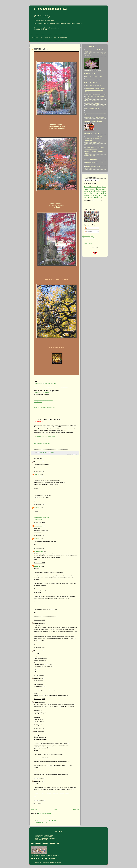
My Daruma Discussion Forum (94, 142)
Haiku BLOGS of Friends (92, 108)
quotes (93, 195)
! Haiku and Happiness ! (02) (51, 9)
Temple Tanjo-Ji (41, 49)
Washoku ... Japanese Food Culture (45, 838)
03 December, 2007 (39, 728)
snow (100, 195)
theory (89, 197)
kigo (102, 191)
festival (94, 189)
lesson (85, 193)
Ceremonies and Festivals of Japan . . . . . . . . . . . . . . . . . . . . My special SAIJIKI (96, 90)
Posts (87, 228)
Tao (91, 189)
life (91, 193)
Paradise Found (39, 551)
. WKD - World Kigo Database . (94, 86)
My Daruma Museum (41, 840)
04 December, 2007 (39, 800)
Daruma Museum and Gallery (93, 79)
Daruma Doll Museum (91, 145)
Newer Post (34, 810)
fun (105, 189)
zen (77, 454)
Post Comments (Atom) (45, 813)
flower (98, 189)
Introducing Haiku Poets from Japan (95, 117)
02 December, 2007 (39, 620)
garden (86, 191)
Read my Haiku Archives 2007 (42, 443)
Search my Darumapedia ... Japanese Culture (48, 862)
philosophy (87, 195)
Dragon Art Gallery (90, 156)
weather (97, 197)
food (103, 189)
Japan (73, 454)
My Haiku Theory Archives (92, 103)
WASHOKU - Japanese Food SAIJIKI (95, 94)
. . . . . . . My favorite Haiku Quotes (95, 106)
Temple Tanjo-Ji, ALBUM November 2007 (45, 383)
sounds (104, 195)
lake (105, 191)
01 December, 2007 (39, 471)
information (97, 191)
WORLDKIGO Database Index (44, 837)
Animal (87, 187)
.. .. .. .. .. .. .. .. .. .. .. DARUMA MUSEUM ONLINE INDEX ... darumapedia (94, 138)
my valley (101, 193)
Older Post (76, 810)
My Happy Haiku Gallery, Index (44, 835)
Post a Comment (38, 803)
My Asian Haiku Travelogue (93, 101)
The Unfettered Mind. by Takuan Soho (44, 436)
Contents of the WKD (41, 823)
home (91, 191)
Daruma (104, 187)
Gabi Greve (37, 475)
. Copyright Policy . (87, 243)
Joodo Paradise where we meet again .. (45, 407)
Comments (89, 231)
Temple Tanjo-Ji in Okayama (42, 393)
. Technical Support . (88, 236)
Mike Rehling (38, 526)
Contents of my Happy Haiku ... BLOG (45, 821)
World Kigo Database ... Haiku (94, 76)
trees (92, 197)
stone (85, 197)
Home (55, 810)
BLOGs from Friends (96, 187)
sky (97, 195)
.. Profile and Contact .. (88, 238)
